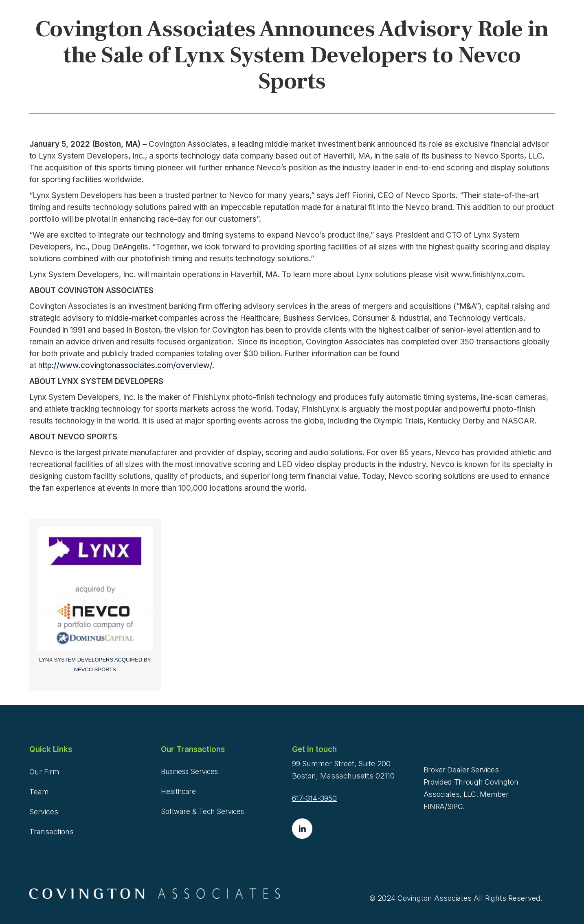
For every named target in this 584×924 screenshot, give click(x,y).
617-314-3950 (314, 798)
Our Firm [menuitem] (44, 772)
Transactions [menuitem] (52, 832)
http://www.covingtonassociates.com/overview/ (125, 365)
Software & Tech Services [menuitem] (202, 812)
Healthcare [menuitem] (178, 792)
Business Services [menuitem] (189, 772)
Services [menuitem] (44, 812)
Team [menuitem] (39, 792)
